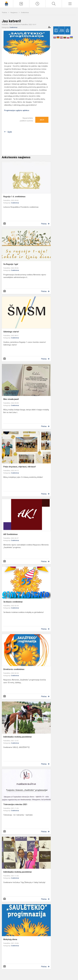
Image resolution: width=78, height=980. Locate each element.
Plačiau (44, 224)
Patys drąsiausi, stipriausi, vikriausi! (19, 467)
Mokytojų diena (10, 939)
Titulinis (5, 13)
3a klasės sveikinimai (13, 602)
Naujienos (14, 13)
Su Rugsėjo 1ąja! (11, 264)
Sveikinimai (25, 13)
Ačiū (42, 120)
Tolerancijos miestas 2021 (15, 804)
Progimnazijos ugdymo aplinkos (17, 110)
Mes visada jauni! (11, 399)
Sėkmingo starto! (11, 332)
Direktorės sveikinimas (14, 669)
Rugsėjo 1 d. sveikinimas (14, 197)
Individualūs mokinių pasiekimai (17, 737)
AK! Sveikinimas (11, 534)
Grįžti (10, 132)
